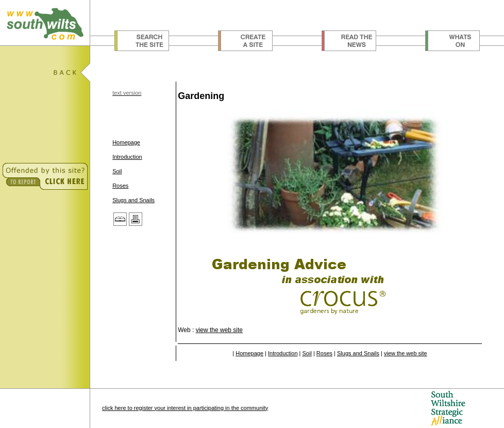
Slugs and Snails (133, 200)
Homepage (126, 142)
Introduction (127, 157)
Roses (120, 186)
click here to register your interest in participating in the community (185, 408)
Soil (117, 171)
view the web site (219, 330)
